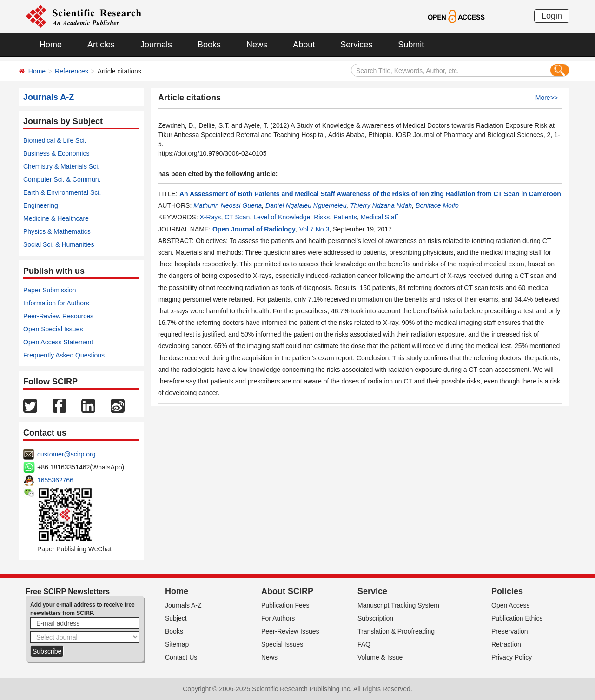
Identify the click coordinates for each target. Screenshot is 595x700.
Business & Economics (56, 153)
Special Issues (282, 644)
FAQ (364, 644)
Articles (101, 45)
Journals (156, 45)
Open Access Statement (58, 342)
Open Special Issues (53, 329)
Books (209, 45)
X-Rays (210, 217)
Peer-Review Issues (290, 631)
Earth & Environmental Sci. (62, 192)
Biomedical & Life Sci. (55, 140)
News (257, 45)
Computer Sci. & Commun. (62, 179)
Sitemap (177, 644)
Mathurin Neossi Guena (228, 205)
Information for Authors (56, 303)
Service (372, 591)
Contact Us (181, 657)
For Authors (278, 618)
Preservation (510, 631)
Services (356, 45)
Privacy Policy (512, 657)
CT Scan (237, 217)
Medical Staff (380, 217)
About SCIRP (287, 591)
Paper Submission (50, 290)
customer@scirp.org (66, 454)
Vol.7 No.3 (314, 229)
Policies (507, 591)
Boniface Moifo (437, 205)
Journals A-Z (183, 605)
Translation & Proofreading (396, 631)
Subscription (375, 618)
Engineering (41, 205)
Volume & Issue (380, 657)
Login (552, 16)
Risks (322, 217)
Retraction (506, 644)
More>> (547, 98)
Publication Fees (285, 605)
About (304, 45)
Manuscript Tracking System (398, 605)
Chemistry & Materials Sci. (61, 166)
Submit (411, 45)
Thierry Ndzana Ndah (381, 205)
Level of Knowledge (282, 217)
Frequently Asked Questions (64, 355)
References (72, 71)
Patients (345, 217)
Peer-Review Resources (58, 316)
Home (51, 45)
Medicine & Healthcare (56, 218)
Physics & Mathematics (57, 231)
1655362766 (55, 480)
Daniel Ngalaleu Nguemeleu (306, 205)
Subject (176, 618)
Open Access (511, 605)
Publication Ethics (517, 618)
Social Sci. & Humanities (59, 244)
